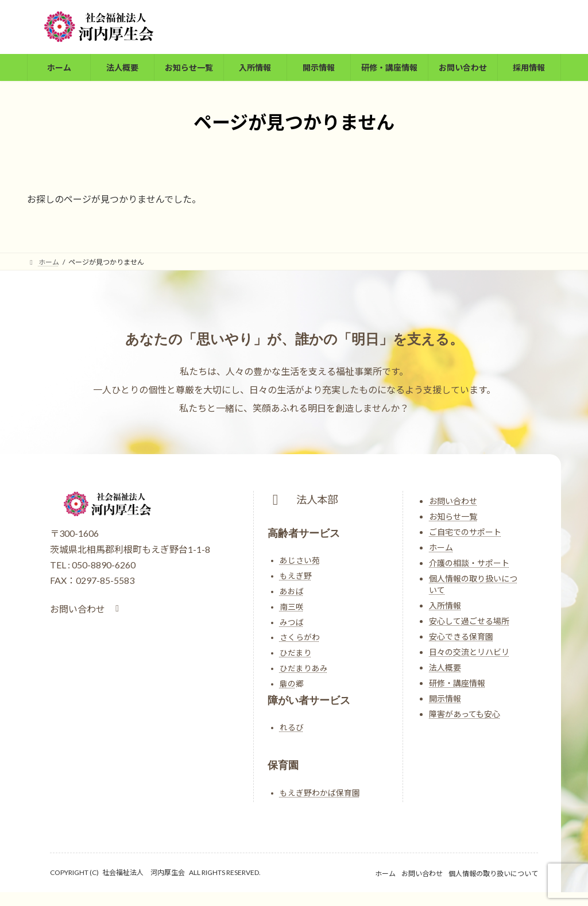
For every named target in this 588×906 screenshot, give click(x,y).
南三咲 (292, 607)
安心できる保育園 (461, 636)
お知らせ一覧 (453, 516)
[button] (86, 609)
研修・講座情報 (457, 683)
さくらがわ (300, 637)
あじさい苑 (300, 560)
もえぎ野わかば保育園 (320, 793)
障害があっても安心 (465, 714)
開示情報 (445, 698)
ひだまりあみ (304, 668)
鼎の (288, 684)
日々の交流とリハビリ (469, 652)
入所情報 (445, 605)
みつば (292, 622)
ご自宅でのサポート (465, 532)
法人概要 (445, 667)
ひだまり (296, 653)
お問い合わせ (453, 501)
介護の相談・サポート (469, 563)
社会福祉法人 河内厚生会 (144, 872)
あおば (292, 591)
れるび (292, 727)
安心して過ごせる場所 (469, 621)
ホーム (441, 547)
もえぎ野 (296, 576)
